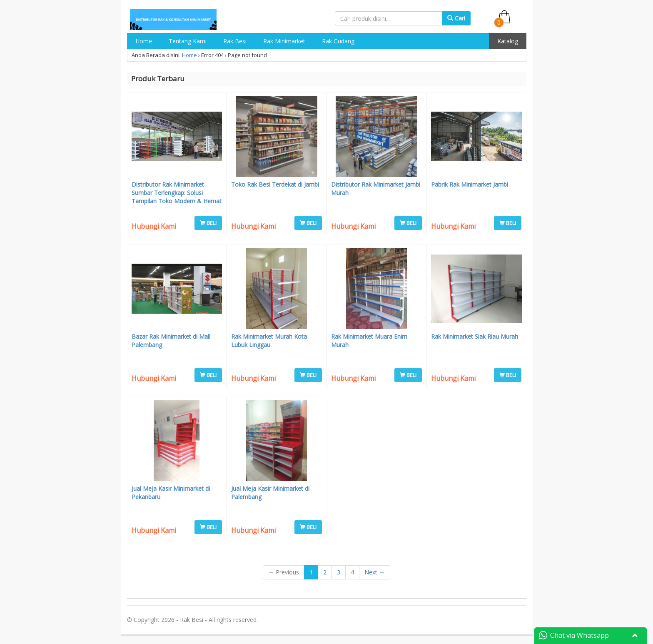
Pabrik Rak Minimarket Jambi (470, 184)
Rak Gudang (338, 41)
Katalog (508, 41)
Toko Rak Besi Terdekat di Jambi (275, 184)
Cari (456, 18)
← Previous (284, 572)
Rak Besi (235, 41)
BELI (208, 223)
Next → (375, 572)
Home (144, 41)
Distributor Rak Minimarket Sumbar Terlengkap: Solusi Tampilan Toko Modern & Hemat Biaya (177, 197)
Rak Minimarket (284, 41)
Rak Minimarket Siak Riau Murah (475, 336)
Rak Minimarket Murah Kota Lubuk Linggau (269, 341)
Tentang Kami (188, 41)
